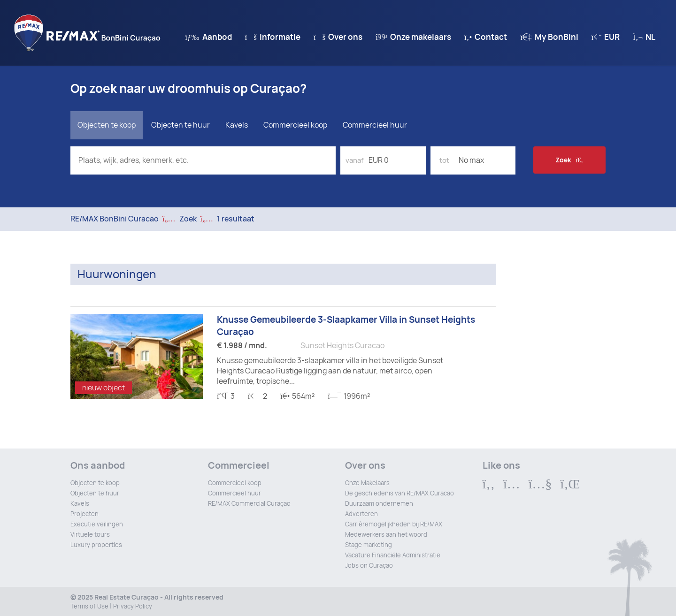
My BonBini (549, 37)
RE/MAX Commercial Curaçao (249, 504)
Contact (486, 37)
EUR (606, 37)
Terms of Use (89, 606)
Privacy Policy (133, 606)
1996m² (349, 396)
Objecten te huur (95, 493)
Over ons (338, 37)
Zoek (569, 160)
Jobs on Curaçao (369, 566)
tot (444, 160)
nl (644, 37)
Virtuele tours (90, 535)
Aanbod (208, 37)
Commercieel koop (295, 125)
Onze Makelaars (367, 483)
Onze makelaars (413, 37)
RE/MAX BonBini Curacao (115, 219)
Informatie (273, 37)
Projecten (84, 514)
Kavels (237, 125)
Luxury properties (96, 545)
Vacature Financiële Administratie (393, 555)
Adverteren (361, 514)
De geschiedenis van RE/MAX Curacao (399, 493)
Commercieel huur (375, 125)
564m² (297, 396)
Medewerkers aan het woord (386, 535)
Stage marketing (369, 545)
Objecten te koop (95, 483)
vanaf (354, 160)
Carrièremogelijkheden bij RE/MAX (394, 524)
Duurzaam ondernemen (379, 504)
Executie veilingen (97, 524)
